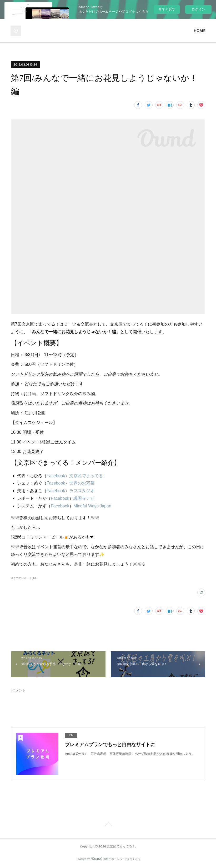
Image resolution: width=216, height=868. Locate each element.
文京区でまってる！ (88, 476)
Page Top (108, 825)
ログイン (198, 9)
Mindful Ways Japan (92, 506)
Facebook (56, 476)
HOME (200, 31)
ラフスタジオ (82, 491)
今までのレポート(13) (24, 578)
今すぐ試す (167, 9)
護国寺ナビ (84, 498)
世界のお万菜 (82, 483)
